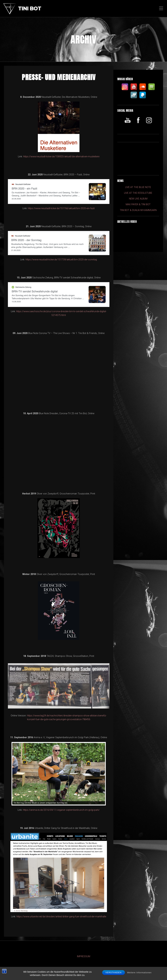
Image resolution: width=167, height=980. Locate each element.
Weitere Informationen (139, 973)
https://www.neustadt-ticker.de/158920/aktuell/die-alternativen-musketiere (61, 157)
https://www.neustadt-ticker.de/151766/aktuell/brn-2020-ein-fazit (61, 208)
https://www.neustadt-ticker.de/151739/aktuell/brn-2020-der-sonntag (61, 260)
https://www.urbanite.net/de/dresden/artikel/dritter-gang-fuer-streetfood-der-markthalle (61, 917)
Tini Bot (30, 9)
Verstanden (114, 973)
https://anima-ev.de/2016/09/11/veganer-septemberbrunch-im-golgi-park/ (61, 810)
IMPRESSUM (84, 956)
